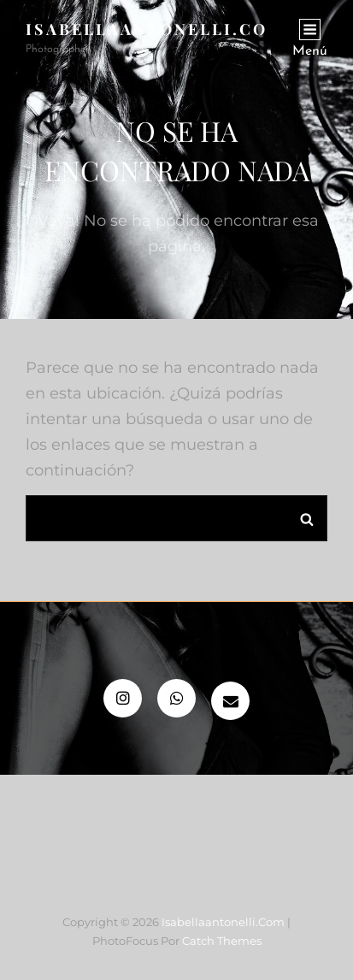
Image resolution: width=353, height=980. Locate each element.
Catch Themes (222, 941)
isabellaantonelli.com (155, 29)
